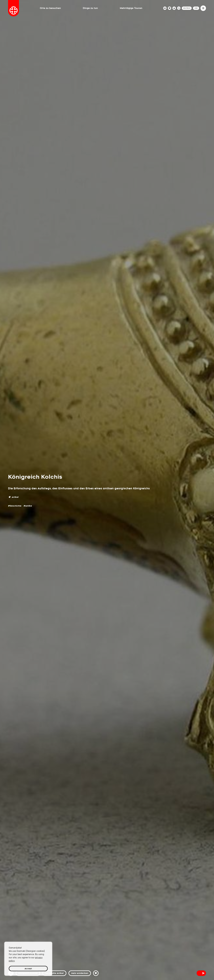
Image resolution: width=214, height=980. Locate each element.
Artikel (14, 497)
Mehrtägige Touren (131, 8)
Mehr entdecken (80, 973)
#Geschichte (15, 506)
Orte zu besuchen (50, 8)
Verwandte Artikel (54, 973)
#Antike (28, 506)
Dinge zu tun (90, 8)
